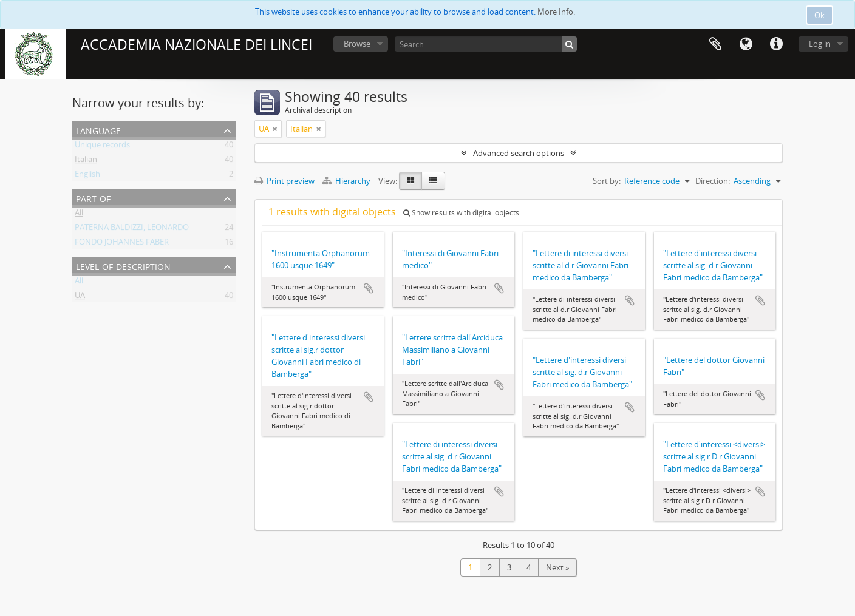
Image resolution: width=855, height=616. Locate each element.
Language (746, 44)
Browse (357, 44)
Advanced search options (519, 153)
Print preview (284, 181)
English (87, 176)
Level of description (123, 266)
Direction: (713, 181)
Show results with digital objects (461, 213)
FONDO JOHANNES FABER (122, 244)
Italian (86, 161)
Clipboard (715, 44)
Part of (93, 198)
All (79, 215)
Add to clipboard (369, 288)
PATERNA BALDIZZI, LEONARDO (132, 229)
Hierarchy (347, 181)
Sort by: (607, 181)
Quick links (776, 44)
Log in (820, 44)
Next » (557, 567)
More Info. (556, 12)
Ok (819, 15)
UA (80, 297)
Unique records (102, 147)
